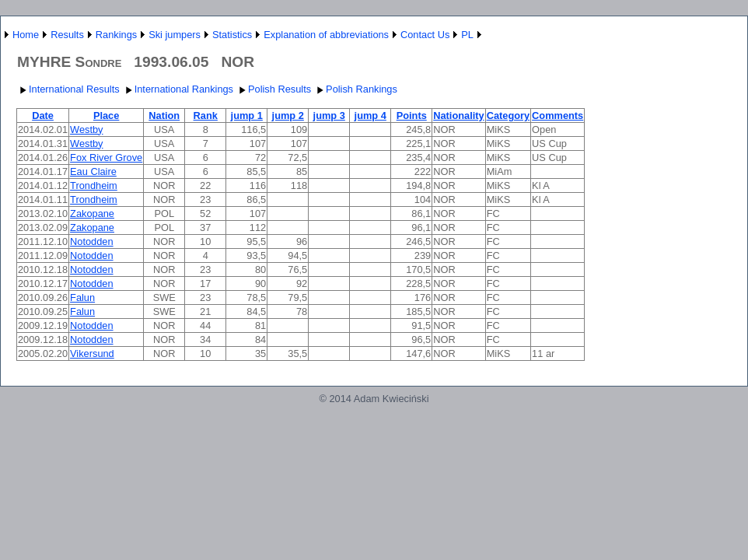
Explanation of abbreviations (326, 35)
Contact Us (425, 35)
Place (106, 115)
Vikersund (92, 353)
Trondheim (94, 185)
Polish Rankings (355, 89)
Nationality (458, 115)
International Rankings (178, 89)
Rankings (116, 35)
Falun (82, 297)
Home (26, 35)
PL (467, 35)
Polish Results (273, 89)
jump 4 (371, 115)
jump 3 (329, 115)
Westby (86, 129)
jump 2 (288, 115)
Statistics (232, 35)
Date (43, 115)
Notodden (92, 241)
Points (412, 115)
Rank (206, 115)
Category (508, 115)
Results (67, 35)
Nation (164, 115)
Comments (558, 115)
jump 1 (247, 115)
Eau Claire (93, 171)
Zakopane (92, 213)
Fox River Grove (106, 157)
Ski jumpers (175, 35)
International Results (68, 89)
